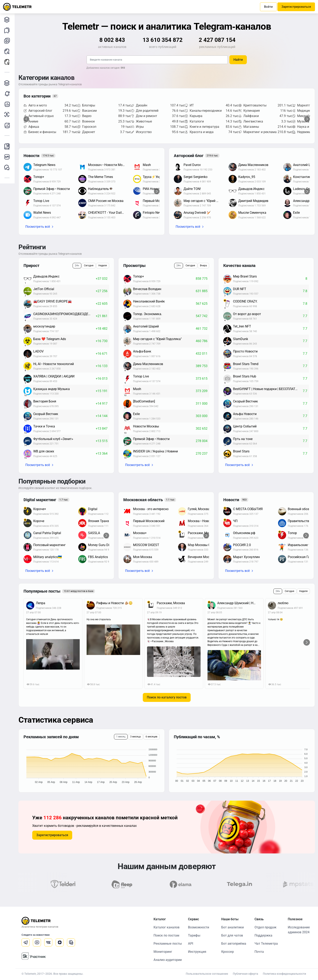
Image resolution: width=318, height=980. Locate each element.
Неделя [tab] (103, 266)
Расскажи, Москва (171, 603)
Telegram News (44, 165)
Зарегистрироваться (296, 7)
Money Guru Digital (102, 545)
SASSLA (94, 533)
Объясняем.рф (244, 533)
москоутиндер (44, 326)
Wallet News (42, 213)
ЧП (235, 521)
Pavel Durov (192, 165)
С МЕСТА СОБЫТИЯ (248, 509)
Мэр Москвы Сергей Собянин (208, 545)
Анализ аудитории (8, 115)
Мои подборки (8, 30)
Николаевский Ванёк (149, 301)
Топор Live (41, 201)
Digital (93, 509)
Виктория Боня (45, 401)
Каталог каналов (8, 20)
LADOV (38, 351)
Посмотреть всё (38, 227)
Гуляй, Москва (199, 509)
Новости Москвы (146, 426)
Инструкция (197, 952)
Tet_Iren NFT (242, 326)
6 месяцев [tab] (151, 737)
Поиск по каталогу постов (167, 697)
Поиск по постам (166, 935)
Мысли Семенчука (252, 213)
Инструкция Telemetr (8, 146)
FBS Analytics (98, 557)
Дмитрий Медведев (253, 201)
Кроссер (228, 952)
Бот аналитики (8, 125)
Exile (296, 213)
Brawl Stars (241, 451)
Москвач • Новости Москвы (109, 165)
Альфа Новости (245, 414)
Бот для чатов (232, 935)
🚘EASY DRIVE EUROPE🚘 (53, 301)
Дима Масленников (253, 165)
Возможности (199, 927)
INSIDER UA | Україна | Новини (155, 451)
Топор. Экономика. (148, 314)
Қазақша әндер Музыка (52, 389)
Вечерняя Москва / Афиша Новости (208, 557)
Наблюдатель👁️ (100, 189)
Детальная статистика (8, 104)
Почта (259, 952)
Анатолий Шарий (146, 326)
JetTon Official (44, 289)
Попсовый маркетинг (49, 545)
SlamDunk (241, 339)
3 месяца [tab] (135, 737)
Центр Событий (245, 426)
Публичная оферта (245, 974)
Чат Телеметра (266, 944)
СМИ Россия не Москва (106, 201)
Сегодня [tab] (89, 266)
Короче (39, 521)
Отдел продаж (265, 927)
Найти (238, 60)
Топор (292, 533)
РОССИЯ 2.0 (242, 545)
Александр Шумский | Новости (239, 603)
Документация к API (8, 157)
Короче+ (40, 509)
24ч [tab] (77, 266)
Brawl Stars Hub (245, 376)
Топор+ (39, 177)
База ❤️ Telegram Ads (50, 339)
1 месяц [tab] (121, 737)
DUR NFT (240, 289)
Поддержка (263, 935)
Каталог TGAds (8, 83)
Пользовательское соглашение (207, 974)
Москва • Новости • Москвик (208, 521)
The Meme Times (100, 177)
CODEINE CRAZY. (245, 301)
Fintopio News (153, 213)
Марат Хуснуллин (246, 557)
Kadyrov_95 (247, 177)
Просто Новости (245, 351)
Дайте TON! (192, 189)
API (191, 944)
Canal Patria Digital (47, 533)
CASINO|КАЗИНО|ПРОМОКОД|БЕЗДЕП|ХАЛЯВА (64, 314)
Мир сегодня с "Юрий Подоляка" (204, 201)
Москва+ (140, 533)
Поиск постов (8, 51)
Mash (147, 165)
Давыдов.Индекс (251, 189)
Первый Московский (149, 521)
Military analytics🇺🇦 (48, 557)
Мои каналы (8, 41)
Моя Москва (143, 557)
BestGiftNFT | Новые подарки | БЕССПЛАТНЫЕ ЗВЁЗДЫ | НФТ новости (268, 389)
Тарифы (194, 935)
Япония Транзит (100, 521)
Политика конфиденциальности (284, 974)
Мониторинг (8, 94)
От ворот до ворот (247, 314)
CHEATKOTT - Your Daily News (109, 213)
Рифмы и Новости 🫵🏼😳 (114, 603)
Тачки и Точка (44, 426)
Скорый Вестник (46, 414)
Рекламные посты (8, 62)
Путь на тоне (243, 439)
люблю (283, 603)
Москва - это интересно (151, 509)
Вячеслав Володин (147, 289)
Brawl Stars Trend (246, 364)
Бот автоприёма (234, 944)
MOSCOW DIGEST (146, 545)
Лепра (41, 603)
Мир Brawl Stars (245, 276)
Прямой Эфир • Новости (52, 189)
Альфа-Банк (142, 351)
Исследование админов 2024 (299, 930)
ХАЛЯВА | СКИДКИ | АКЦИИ (54, 376)
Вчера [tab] (203, 266)
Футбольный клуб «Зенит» (53, 439)
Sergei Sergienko (196, 177)
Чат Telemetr (8, 167)
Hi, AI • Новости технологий (54, 364)
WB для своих (44, 451)
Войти (268, 7)
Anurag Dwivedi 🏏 (197, 213)
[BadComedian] (144, 401)
